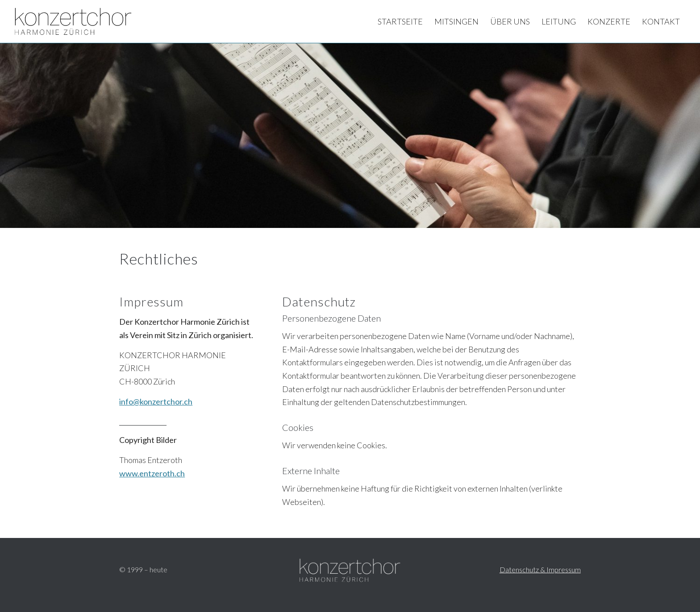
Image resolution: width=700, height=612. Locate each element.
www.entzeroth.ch (152, 473)
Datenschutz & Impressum (540, 569)
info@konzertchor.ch (156, 401)
